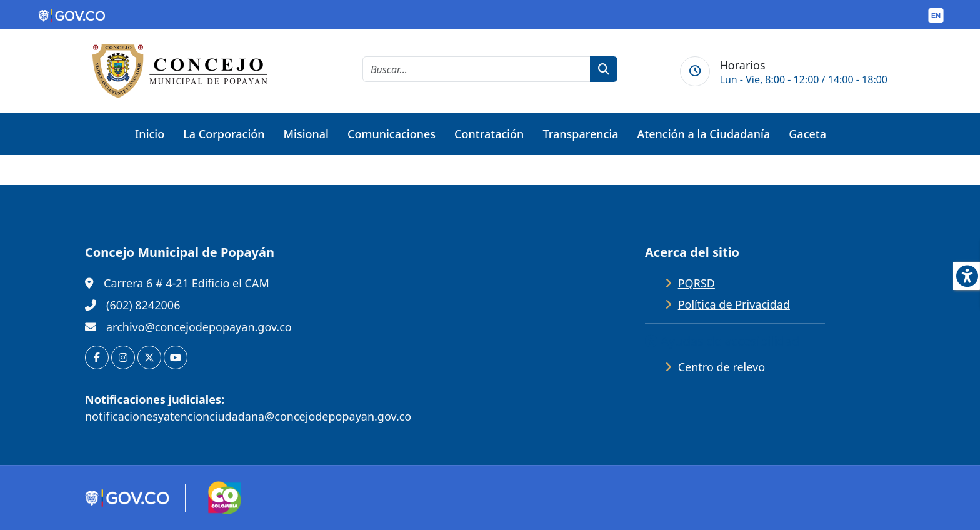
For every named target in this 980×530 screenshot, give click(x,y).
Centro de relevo (722, 367)
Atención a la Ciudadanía (704, 134)
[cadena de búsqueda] (477, 69)
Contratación (489, 134)
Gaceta (807, 134)
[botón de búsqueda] (604, 69)
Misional (306, 134)
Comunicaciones (392, 134)
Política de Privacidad (734, 304)
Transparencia (580, 134)
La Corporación (224, 134)
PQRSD (697, 283)
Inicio (150, 134)
